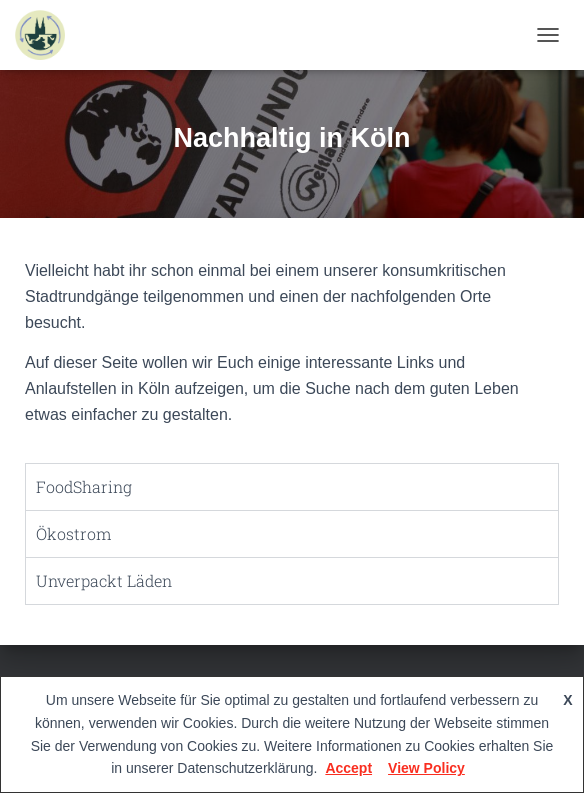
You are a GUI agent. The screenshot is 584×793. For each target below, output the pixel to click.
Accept (348, 768)
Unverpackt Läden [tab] (104, 580)
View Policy (426, 768)
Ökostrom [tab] (73, 533)
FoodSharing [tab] (84, 486)
